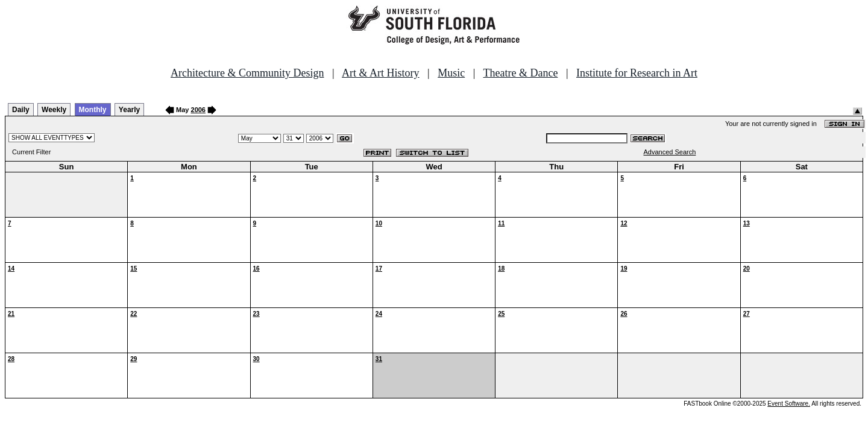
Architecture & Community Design (247, 73)
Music (451, 73)
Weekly (54, 110)
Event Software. (789, 404)
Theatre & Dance (520, 73)
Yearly (129, 110)
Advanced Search (670, 152)
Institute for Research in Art (637, 73)
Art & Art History (381, 73)
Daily (21, 110)
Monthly (93, 110)
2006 (198, 110)
